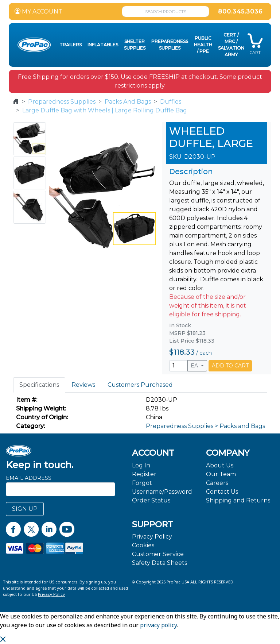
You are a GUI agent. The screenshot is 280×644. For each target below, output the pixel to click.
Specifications (39, 385)
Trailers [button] (71, 45)
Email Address (29, 478)
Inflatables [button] (103, 45)
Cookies (143, 545)
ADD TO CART (230, 366)
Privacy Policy (152, 537)
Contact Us (222, 492)
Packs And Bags (128, 102)
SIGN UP (25, 509)
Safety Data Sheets (160, 563)
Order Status (151, 500)
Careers (217, 483)
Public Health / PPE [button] (203, 45)
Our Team (221, 474)
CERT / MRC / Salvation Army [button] (231, 45)
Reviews (83, 385)
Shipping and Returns (238, 500)
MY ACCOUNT (38, 11)
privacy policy (158, 625)
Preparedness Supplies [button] (170, 45)
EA (195, 366)
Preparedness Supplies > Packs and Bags (205, 426)
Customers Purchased (140, 385)
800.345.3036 (240, 11)
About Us (220, 465)
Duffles (171, 102)
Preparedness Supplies (62, 102)
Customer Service (158, 554)
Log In (141, 465)
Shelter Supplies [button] (135, 45)
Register (144, 474)
